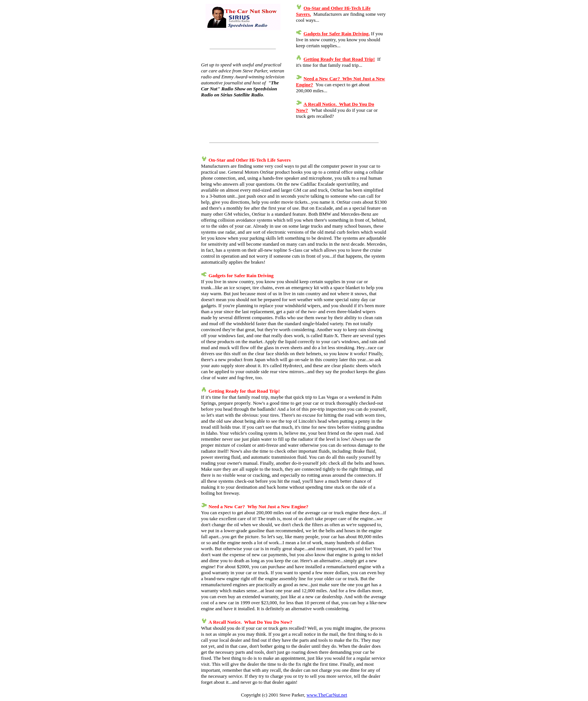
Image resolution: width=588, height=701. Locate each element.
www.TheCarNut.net (327, 695)
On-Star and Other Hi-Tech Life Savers (250, 160)
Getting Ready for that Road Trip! (339, 59)
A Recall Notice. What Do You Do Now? (250, 622)
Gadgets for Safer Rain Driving (241, 275)
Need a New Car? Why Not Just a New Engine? (258, 507)
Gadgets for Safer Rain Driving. (337, 34)
